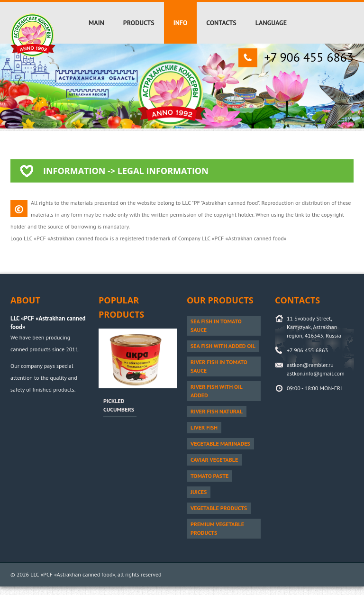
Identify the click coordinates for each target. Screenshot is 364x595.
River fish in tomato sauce (219, 366)
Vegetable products (219, 508)
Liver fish (204, 427)
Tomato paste (209, 476)
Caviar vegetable (214, 460)
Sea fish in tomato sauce (216, 325)
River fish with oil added (217, 391)
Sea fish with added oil (223, 346)
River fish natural (217, 411)
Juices (199, 492)
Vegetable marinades (220, 444)
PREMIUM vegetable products (217, 528)
